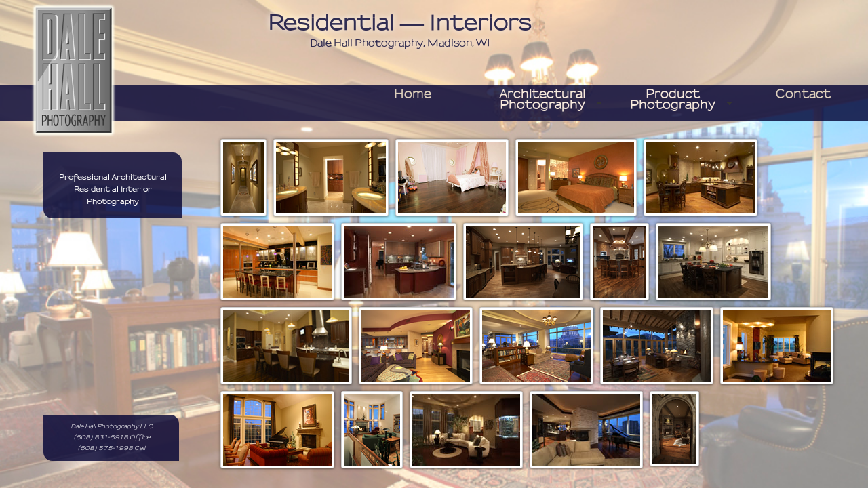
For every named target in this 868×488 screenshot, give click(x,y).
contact (803, 94)
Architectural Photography (542, 100)
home (413, 94)
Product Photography (673, 100)
